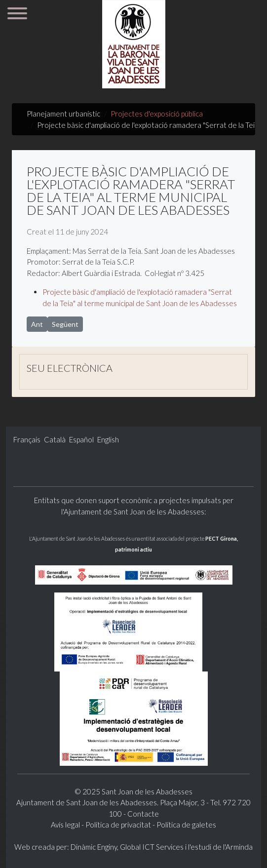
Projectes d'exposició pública (157, 114)
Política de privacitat (118, 825)
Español (82, 439)
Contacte (143, 814)
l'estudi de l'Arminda (220, 847)
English (108, 439)
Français (28, 439)
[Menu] (17, 15)
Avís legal (66, 825)
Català (56, 439)
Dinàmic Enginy (94, 847)
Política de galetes (186, 825)
